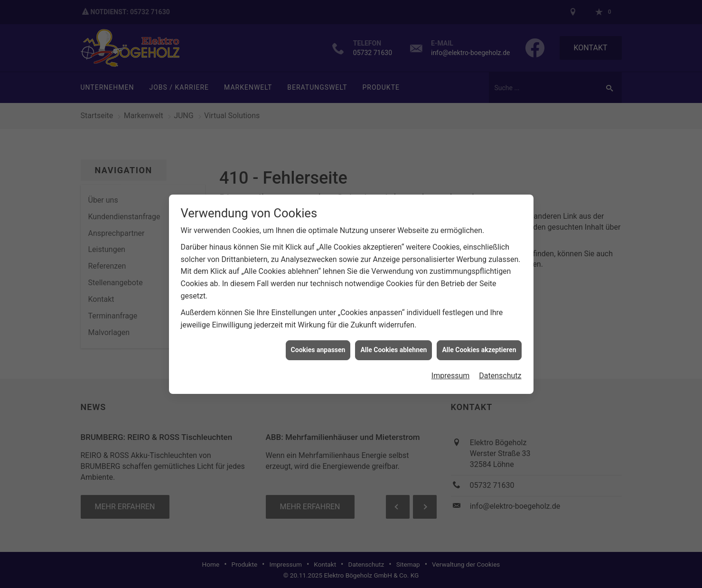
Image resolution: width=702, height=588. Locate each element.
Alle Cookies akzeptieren (479, 347)
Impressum (451, 372)
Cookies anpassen (318, 347)
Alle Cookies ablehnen (393, 347)
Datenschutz (500, 372)
